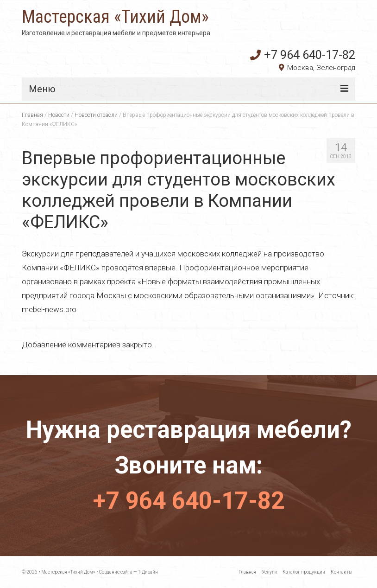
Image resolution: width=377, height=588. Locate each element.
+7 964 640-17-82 (303, 55)
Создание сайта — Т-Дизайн (129, 572)
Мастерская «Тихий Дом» (115, 17)
